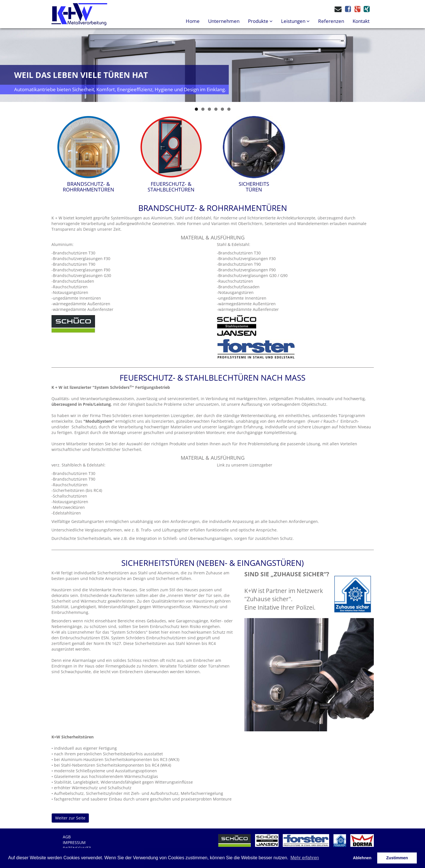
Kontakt (361, 21)
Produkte (260, 21)
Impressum (74, 842)
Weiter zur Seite (70, 818)
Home (193, 21)
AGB (67, 837)
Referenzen (331, 21)
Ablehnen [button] (362, 858)
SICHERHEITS (254, 187)
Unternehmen (224, 21)
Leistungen (295, 21)
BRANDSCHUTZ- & (89, 187)
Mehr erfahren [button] (305, 858)
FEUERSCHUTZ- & (171, 187)
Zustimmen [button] (397, 858)
